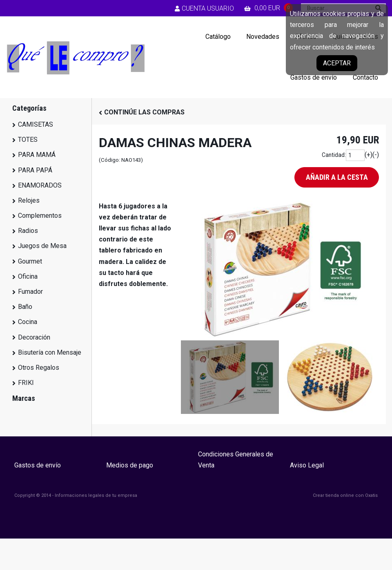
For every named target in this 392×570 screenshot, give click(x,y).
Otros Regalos (39, 368)
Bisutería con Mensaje (50, 352)
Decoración (34, 337)
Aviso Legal (307, 465)
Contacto (365, 77)
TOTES (28, 140)
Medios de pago (130, 465)
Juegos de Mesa (42, 246)
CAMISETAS (36, 124)
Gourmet (30, 261)
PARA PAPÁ (35, 170)
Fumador (30, 292)
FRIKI (26, 383)
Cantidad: (334, 155)
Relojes (29, 200)
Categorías (29, 108)
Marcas (24, 398)
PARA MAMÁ (37, 155)
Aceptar (337, 63)
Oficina (28, 276)
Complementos (40, 216)
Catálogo (218, 37)
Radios (28, 231)
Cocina (28, 322)
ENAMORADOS (40, 185)
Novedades (263, 37)
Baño (25, 307)
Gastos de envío (314, 77)
